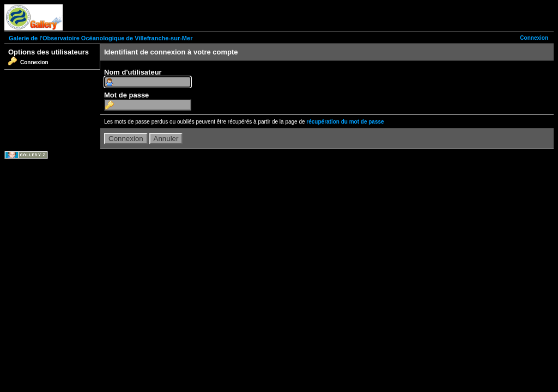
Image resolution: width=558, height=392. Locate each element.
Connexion (534, 38)
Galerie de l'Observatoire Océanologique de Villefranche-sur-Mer (101, 38)
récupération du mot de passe (345, 122)
